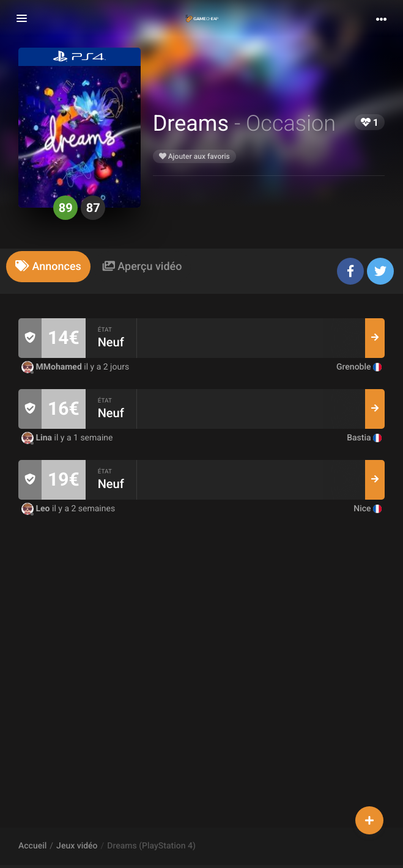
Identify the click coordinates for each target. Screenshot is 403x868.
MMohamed (53, 367)
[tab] (48, 267)
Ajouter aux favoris (194, 156)
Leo (37, 509)
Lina (38, 438)
